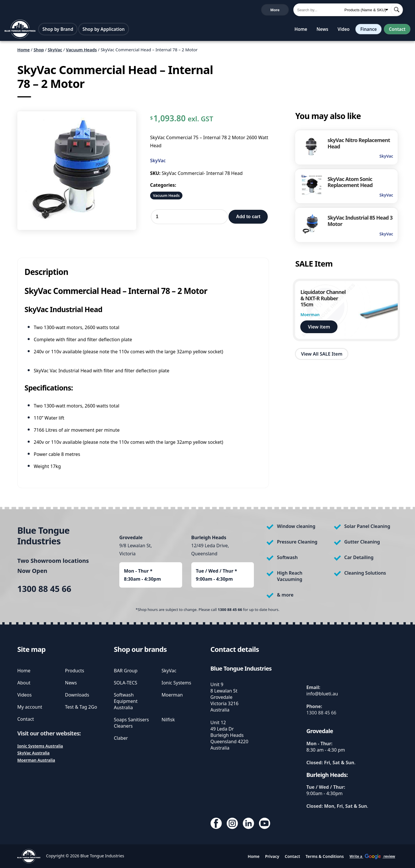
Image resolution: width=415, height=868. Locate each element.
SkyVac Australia (33, 753)
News (321, 30)
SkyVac (55, 51)
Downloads (77, 695)
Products (75, 671)
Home (300, 30)
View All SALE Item (322, 355)
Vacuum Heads (81, 51)
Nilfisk (168, 720)
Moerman (172, 695)
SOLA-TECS (126, 683)
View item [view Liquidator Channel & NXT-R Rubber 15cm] (319, 328)
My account (30, 707)
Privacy (272, 856)
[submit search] (397, 10)
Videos (24, 695)
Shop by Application (104, 30)
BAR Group (126, 671)
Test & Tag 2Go (81, 707)
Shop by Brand (58, 30)
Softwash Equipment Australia (126, 701)
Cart (279, 10)
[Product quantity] (189, 218)
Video (342, 30)
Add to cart (248, 218)
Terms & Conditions (325, 856)
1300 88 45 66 (20, 11)
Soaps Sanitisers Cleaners (131, 723)
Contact (397, 30)
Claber (121, 738)
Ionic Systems (177, 683)
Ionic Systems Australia (40, 746)
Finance (368, 30)
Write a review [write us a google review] (127, 10)
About (24, 683)
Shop (39, 51)
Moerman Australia (36, 760)
